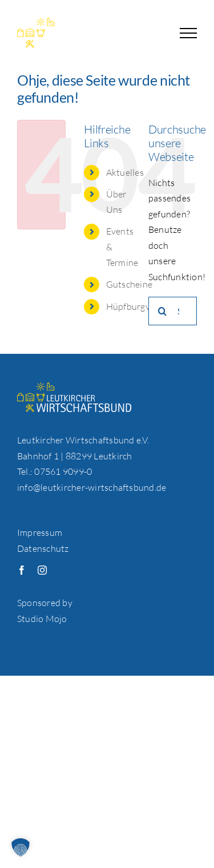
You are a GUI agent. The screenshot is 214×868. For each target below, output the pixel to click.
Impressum (40, 532)
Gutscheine (129, 284)
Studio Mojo (42, 619)
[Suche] (163, 311)
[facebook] (22, 570)
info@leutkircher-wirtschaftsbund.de (92, 487)
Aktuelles (125, 172)
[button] (21, 847)
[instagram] (42, 570)
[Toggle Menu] (188, 33)
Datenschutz (43, 548)
